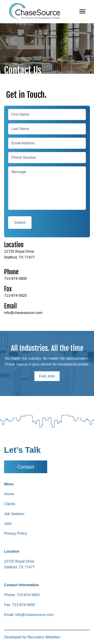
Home (9, 494)
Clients (10, 504)
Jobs (8, 524)
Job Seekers (14, 514)
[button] (47, 376)
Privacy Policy (15, 533)
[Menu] (82, 12)
